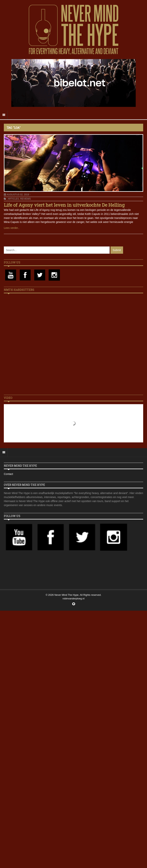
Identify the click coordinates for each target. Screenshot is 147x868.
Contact (8, 474)
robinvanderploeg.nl (73, 599)
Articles (13, 199)
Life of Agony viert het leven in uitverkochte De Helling (64, 205)
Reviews (25, 199)
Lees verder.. (12, 228)
